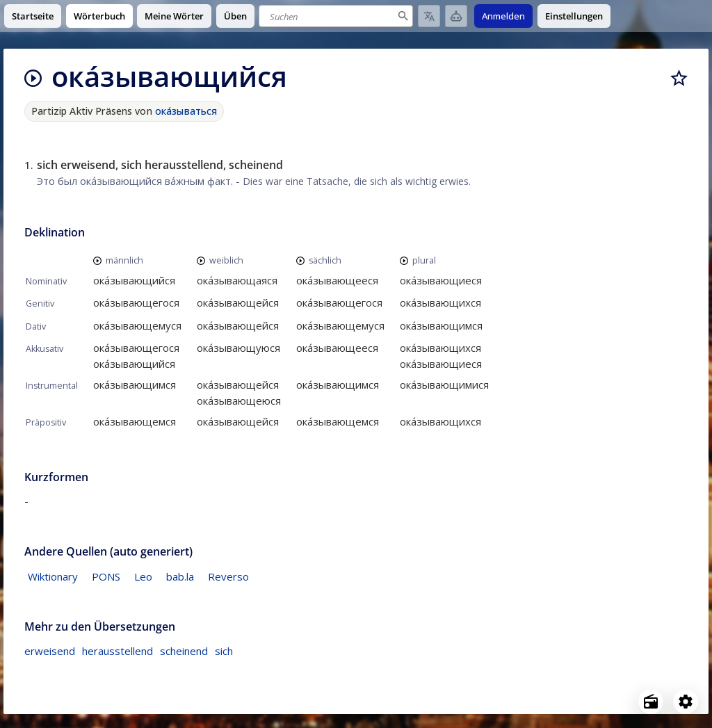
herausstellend (118, 651)
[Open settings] (686, 702)
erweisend (50, 651)
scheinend (184, 651)
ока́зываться (186, 111)
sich (224, 651)
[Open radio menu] (651, 702)
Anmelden (503, 16)
